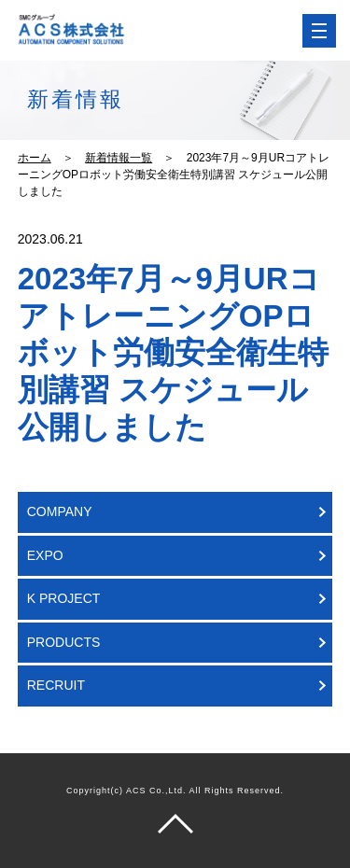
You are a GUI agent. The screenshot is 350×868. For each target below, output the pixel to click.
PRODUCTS (64, 642)
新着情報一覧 (119, 158)
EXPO (45, 555)
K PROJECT (64, 598)
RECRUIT (56, 685)
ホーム (35, 158)
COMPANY (60, 511)
